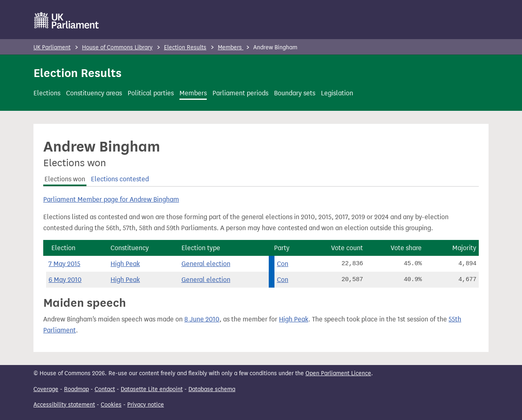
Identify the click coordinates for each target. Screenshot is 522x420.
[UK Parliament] (67, 20)
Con (283, 264)
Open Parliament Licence (338, 373)
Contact (105, 389)
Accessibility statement (64, 405)
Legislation (337, 93)
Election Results (185, 47)
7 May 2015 (64, 264)
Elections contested (120, 179)
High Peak (125, 264)
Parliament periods (240, 93)
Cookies (111, 405)
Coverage (46, 389)
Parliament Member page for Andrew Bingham (111, 199)
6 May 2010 (65, 280)
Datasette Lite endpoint (152, 389)
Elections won (65, 179)
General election (206, 264)
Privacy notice (146, 405)
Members (231, 47)
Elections (47, 93)
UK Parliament (52, 47)
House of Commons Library (117, 47)
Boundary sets (295, 93)
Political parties (151, 93)
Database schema (212, 389)
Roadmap (76, 389)
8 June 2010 (202, 319)
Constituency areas (94, 93)
